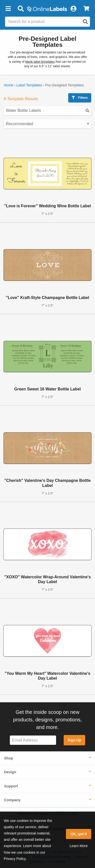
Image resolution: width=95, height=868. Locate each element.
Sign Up (74, 740)
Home (8, 85)
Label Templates (29, 85)
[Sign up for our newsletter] (33, 740)
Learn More (79, 846)
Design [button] (10, 772)
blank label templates (40, 62)
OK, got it (79, 834)
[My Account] (73, 9)
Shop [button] (9, 758)
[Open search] (85, 22)
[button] (8, 9)
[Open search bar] (21, 9)
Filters (80, 98)
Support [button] (11, 786)
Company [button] (12, 800)
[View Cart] (86, 9)
